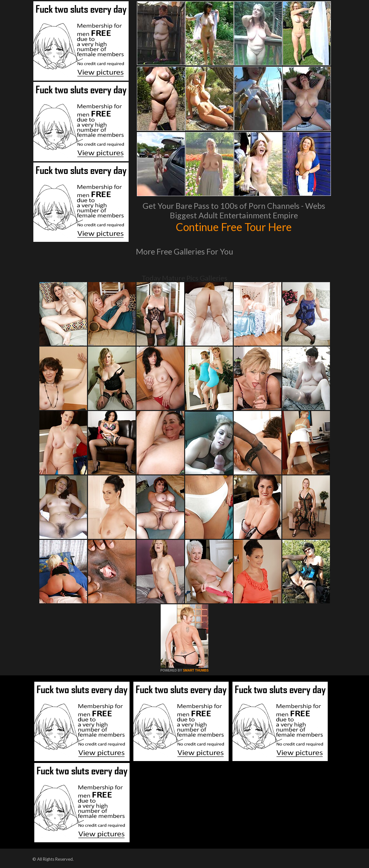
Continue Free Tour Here (234, 227)
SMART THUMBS (196, 670)
